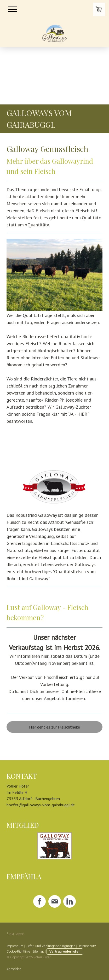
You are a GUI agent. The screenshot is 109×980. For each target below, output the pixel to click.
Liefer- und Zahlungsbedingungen (50, 946)
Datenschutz (87, 946)
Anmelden (14, 969)
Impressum (15, 946)
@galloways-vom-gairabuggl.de (47, 805)
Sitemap (38, 951)
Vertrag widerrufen (65, 951)
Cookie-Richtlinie (18, 951)
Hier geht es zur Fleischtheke (54, 727)
